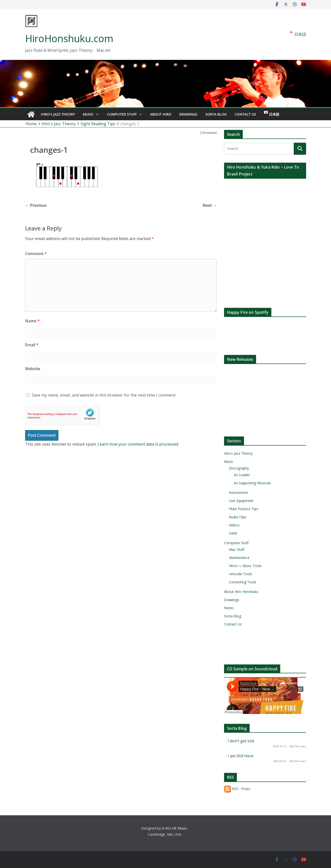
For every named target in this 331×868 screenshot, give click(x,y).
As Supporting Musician (253, 483)
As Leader (242, 475)
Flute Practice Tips (244, 509)
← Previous (36, 205)
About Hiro (161, 114)
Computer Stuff (122, 114)
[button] (96, 114)
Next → (210, 205)
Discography (239, 468)
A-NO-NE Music (174, 828)
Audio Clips (238, 517)
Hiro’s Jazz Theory (58, 114)
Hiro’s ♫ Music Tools (245, 566)
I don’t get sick (241, 741)
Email (32, 345)
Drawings (188, 114)
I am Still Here (241, 756)
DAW (233, 533)
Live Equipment (241, 501)
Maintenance (239, 558)
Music (88, 114)
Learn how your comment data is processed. (138, 444)
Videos (234, 525)
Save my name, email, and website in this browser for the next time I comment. (104, 395)
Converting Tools (243, 582)
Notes (229, 608)
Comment (36, 254)
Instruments (239, 493)
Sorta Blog (216, 114)
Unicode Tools (241, 574)
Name (32, 321)
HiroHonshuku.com (69, 38)
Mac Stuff (237, 549)
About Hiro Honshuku (241, 592)
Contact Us (245, 114)
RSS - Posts (237, 789)
